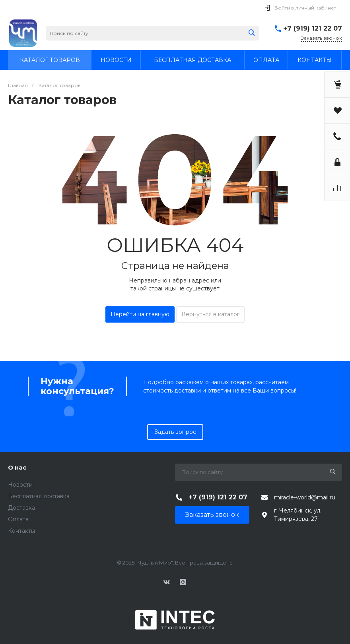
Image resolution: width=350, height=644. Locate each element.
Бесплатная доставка (39, 496)
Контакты (21, 531)
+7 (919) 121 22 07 (313, 28)
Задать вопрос (175, 432)
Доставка (21, 508)
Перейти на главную (140, 314)
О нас (17, 467)
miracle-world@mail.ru (305, 497)
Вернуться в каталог (210, 314)
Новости (20, 485)
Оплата (18, 519)
